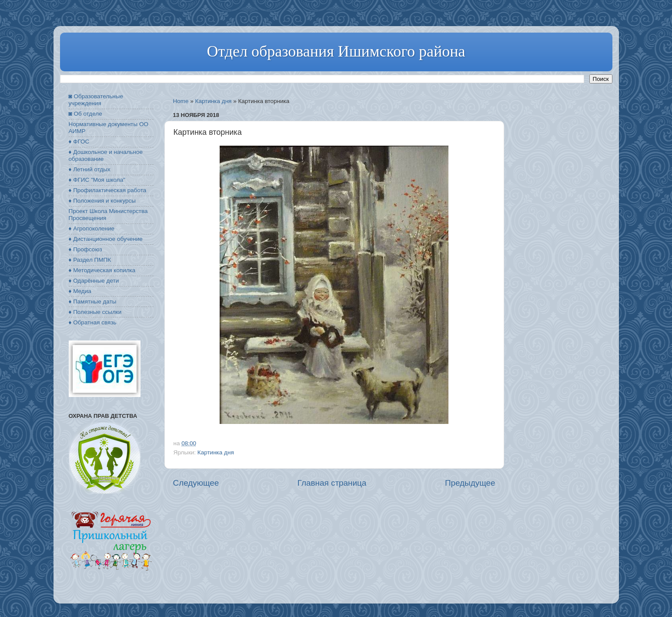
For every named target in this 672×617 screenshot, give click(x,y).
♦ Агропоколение (92, 228)
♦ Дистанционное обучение (106, 239)
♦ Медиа (80, 291)
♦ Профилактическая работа (108, 190)
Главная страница (332, 483)
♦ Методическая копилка (102, 270)
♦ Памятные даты (93, 302)
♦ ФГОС (79, 142)
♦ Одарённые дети (94, 281)
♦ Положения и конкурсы (102, 201)
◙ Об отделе (85, 114)
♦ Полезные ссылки (95, 312)
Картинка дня (214, 101)
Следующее (196, 483)
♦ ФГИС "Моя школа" (97, 180)
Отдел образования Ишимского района (336, 51)
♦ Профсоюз (85, 249)
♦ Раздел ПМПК (90, 260)
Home (181, 101)
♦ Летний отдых (90, 169)
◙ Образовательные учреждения (96, 100)
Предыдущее (470, 483)
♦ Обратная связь (93, 322)
